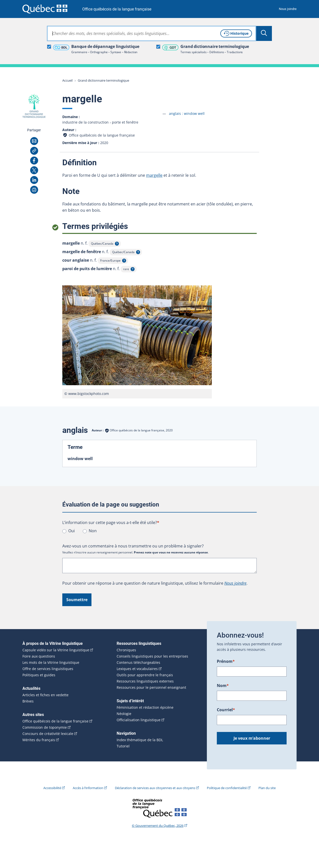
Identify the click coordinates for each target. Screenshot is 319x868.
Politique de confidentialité (227, 788)
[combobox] (152, 33)
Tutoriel (123, 746)
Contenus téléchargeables (138, 663)
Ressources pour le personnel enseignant (151, 688)
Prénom (226, 661)
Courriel (226, 710)
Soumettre (77, 600)
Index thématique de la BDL (140, 740)
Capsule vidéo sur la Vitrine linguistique (56, 650)
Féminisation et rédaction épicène (145, 707)
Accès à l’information (88, 788)
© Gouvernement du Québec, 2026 (158, 826)
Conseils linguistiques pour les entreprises (152, 656)
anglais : (187, 113)
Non (93, 531)
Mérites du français (39, 740)
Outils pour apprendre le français (145, 675)
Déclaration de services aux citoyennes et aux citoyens (155, 788)
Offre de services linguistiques (48, 669)
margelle (154, 175)
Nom (223, 686)
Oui (72, 531)
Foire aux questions (39, 656)
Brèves (28, 701)
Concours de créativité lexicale (48, 734)
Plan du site (267, 788)
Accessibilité (52, 788)
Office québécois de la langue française (117, 9)
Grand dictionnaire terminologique (103, 80)
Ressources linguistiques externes (145, 681)
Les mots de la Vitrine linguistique (51, 663)
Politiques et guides (39, 675)
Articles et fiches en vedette (45, 695)
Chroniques (126, 650)
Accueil (67, 80)
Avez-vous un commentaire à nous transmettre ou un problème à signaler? (133, 546)
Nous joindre (288, 9)
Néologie (124, 714)
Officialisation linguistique (139, 720)
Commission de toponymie (45, 727)
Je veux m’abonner (252, 738)
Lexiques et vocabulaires (137, 669)
